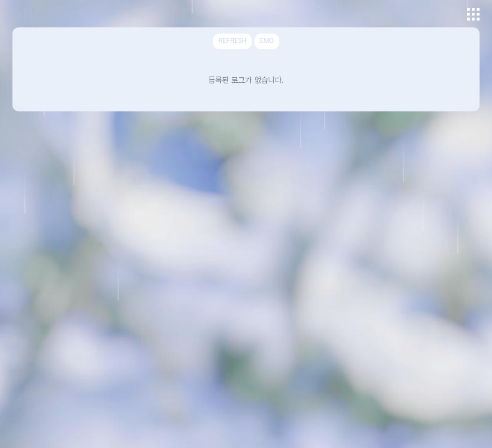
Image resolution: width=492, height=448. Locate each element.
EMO (267, 41)
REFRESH (232, 41)
